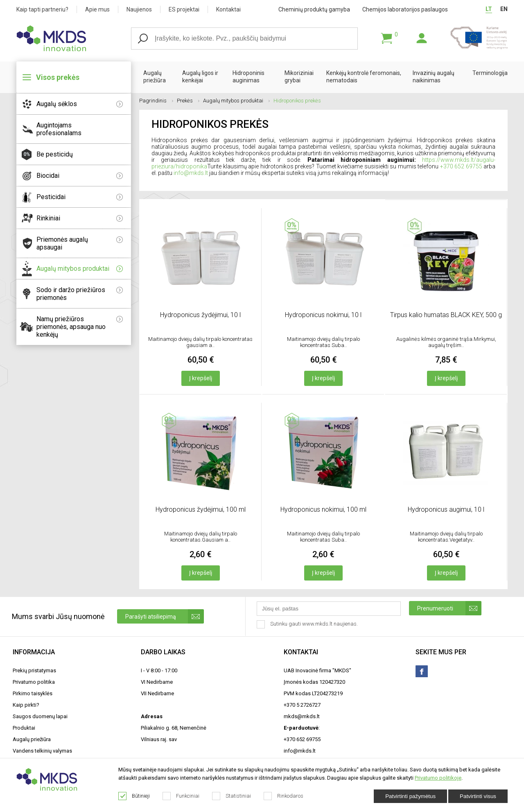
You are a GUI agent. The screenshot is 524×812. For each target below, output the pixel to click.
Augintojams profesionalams (59, 129)
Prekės (188, 101)
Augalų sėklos (80, 104)
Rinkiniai (80, 218)
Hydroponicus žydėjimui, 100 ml (201, 509)
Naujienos (139, 9)
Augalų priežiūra (155, 77)
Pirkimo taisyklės (33, 693)
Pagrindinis (156, 101)
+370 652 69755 (461, 166)
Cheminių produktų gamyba (314, 9)
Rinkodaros (284, 796)
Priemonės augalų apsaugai (80, 243)
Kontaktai (228, 9)
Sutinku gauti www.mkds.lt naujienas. (308, 624)
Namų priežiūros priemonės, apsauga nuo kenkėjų (80, 327)
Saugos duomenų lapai (40, 716)
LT (489, 9)
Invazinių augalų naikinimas (434, 77)
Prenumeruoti (449, 608)
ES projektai (184, 9)
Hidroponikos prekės (297, 101)
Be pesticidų (55, 154)
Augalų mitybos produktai (80, 269)
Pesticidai (80, 197)
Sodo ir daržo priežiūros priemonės (80, 294)
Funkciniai (181, 796)
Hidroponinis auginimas (248, 77)
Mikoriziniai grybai (299, 77)
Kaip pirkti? (26, 705)
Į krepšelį (201, 378)
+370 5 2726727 (302, 705)
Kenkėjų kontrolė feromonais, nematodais (364, 77)
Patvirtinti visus (478, 796)
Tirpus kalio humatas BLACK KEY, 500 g (446, 315)
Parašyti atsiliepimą (165, 616)
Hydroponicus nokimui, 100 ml (323, 509)
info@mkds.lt (191, 173)
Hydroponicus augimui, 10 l (446, 509)
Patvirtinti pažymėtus (410, 796)
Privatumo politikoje (438, 778)
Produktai (24, 728)
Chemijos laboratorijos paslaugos (405, 9)
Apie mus (97, 9)
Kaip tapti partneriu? (42, 9)
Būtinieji (134, 796)
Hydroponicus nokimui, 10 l (323, 315)
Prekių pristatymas (34, 670)
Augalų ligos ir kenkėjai (200, 77)
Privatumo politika (34, 682)
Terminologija (490, 73)
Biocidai (80, 176)
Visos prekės (58, 77)
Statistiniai (232, 796)
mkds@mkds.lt (302, 716)
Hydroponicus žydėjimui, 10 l (200, 315)
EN (504, 9)
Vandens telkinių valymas (42, 751)
